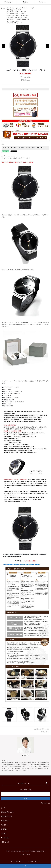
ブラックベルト (25, 15)
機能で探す (10, 10)
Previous (4, 46)
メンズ (32, 8)
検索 (25, 2)
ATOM (28, 851)
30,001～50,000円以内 (23, 19)
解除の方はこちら (45, 803)
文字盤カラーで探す (13, 14)
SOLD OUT (26, 89)
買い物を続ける (46, 732)
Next (47, 46)
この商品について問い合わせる (42, 729)
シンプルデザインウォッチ (15, 23)
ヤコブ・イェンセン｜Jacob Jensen (17, 8)
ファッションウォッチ (13, 21)
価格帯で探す (11, 19)
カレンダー (19, 10)
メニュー (8, 2)
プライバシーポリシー (25, 854)
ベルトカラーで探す (13, 15)
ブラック (23, 14)
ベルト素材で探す (12, 17)
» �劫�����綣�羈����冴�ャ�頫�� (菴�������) (21, 564)
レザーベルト (23, 17)
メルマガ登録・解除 (16, 851)
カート (42, 2)
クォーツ (23, 12)
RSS (23, 851)
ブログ (8, 851)
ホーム (3, 8)
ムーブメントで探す (13, 12)
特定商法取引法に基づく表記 (37, 851)
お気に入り (25, 80)
